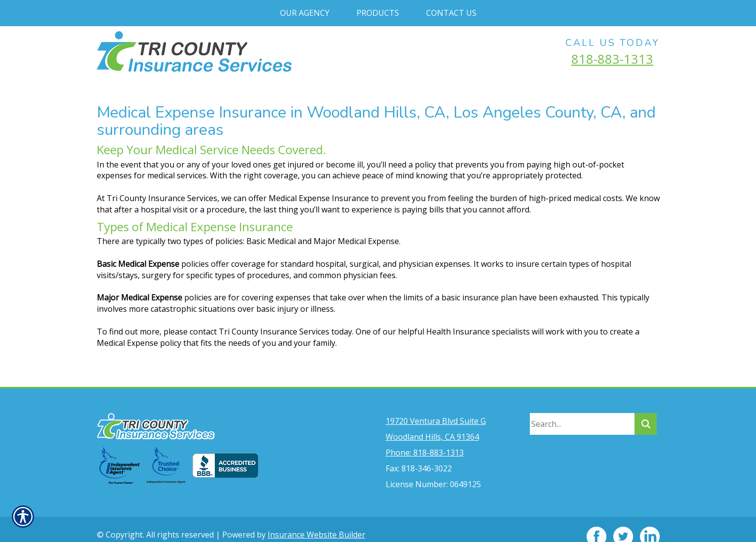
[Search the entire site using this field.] (582, 410)
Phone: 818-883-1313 (425, 438)
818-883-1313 (612, 59)
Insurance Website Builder (317, 520)
